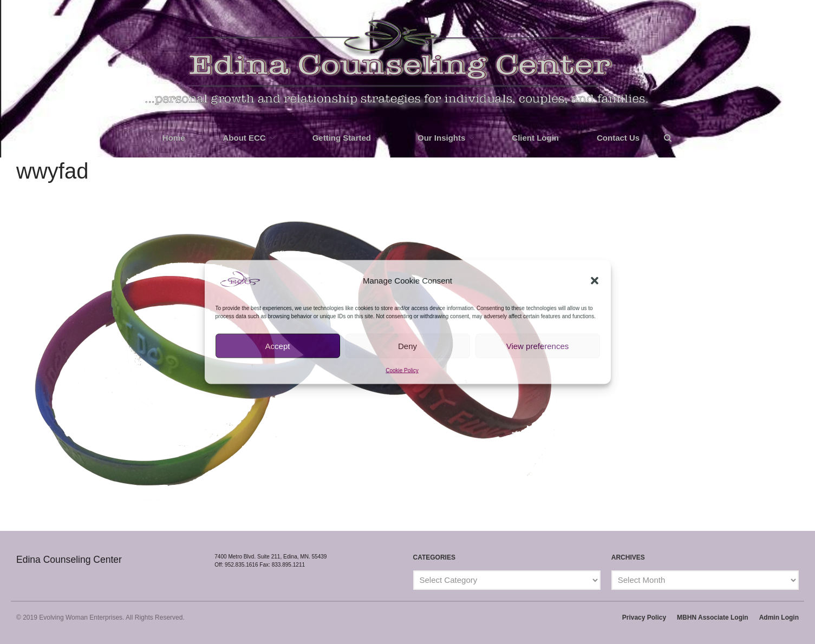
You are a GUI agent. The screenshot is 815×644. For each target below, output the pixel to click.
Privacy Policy (644, 617)
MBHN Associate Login (713, 617)
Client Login (535, 138)
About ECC (244, 138)
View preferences (538, 346)
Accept (278, 346)
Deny (407, 346)
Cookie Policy (402, 370)
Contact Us (618, 138)
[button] (595, 281)
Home (174, 138)
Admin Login (779, 617)
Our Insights (441, 138)
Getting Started (342, 138)
